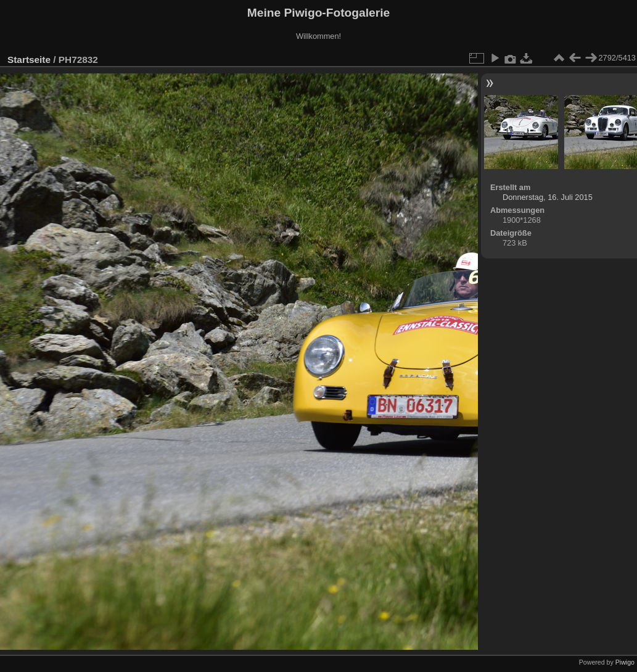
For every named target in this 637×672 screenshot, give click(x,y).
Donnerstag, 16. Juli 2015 (548, 197)
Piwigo (625, 662)
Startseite (29, 60)
